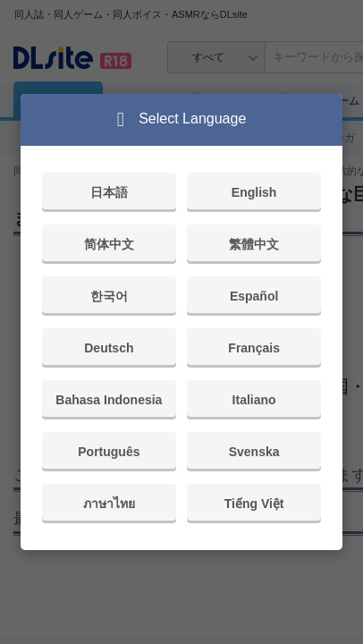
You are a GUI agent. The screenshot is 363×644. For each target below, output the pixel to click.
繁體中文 (254, 244)
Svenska (254, 452)
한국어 (109, 296)
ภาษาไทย (109, 504)
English (254, 192)
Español (254, 296)
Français (254, 348)
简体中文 (109, 244)
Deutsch (109, 348)
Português (109, 452)
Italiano (254, 400)
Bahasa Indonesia (109, 400)
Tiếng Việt (254, 504)
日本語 (109, 192)
